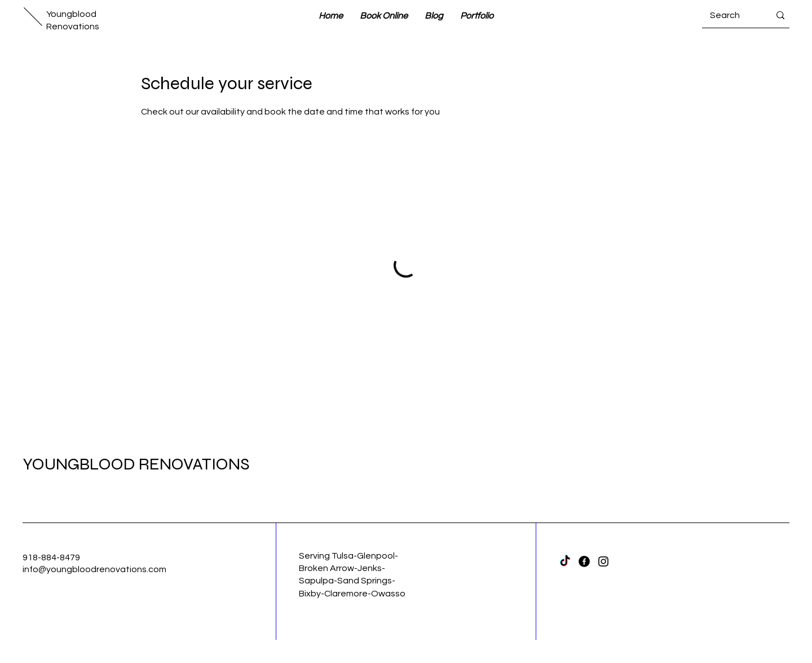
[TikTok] (565, 561)
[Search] (731, 15)
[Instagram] (603, 561)
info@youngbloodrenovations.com (94, 569)
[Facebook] (584, 561)
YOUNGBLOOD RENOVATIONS (136, 464)
